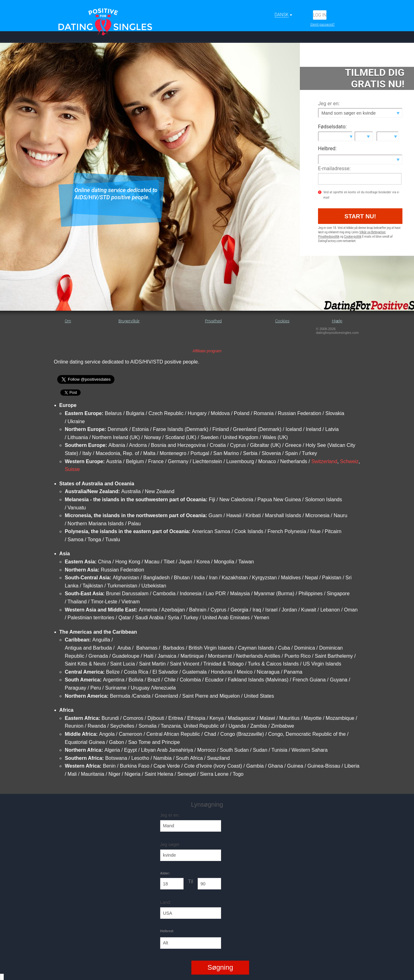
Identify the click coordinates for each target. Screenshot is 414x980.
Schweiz (349, 461)
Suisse (72, 469)
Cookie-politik (353, 237)
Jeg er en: (329, 104)
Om (68, 321)
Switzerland (324, 461)
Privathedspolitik (329, 237)
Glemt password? (322, 25)
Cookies (282, 321)
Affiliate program (207, 351)
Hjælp (337, 321)
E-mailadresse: (334, 168)
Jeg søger (170, 844)
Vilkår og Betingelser (372, 232)
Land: (166, 902)
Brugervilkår (129, 321)
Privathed (213, 321)
